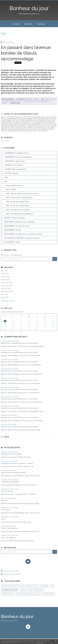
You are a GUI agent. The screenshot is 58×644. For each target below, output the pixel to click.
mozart (23, 590)
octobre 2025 (6, 288)
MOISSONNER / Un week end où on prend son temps (23, 234)
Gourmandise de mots (14, 185)
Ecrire (6, 177)
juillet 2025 (5, 297)
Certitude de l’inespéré (10, 482)
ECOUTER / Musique (11, 173)
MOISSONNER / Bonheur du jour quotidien (19, 222)
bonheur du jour (8, 594)
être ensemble (49, 594)
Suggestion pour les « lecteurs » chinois (17, 463)
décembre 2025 (7, 283)
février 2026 (5, 277)
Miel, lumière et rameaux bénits (13, 473)
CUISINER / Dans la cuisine (14, 165)
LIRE (6, 181)
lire (52, 586)
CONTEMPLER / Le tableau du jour (16, 153)
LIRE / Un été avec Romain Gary (17, 202)
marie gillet (44, 586)
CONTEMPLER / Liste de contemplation (18, 157)
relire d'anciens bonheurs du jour (29, 594)
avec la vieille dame (36, 590)
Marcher (4, 500)
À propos (41, 24)
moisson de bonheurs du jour (13, 586)
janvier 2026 (5, 280)
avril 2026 (4, 271)
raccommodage (36, 101)
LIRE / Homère (11, 189)
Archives (28, 24)
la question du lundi (10, 590)
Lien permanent (8, 99)
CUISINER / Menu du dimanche (15, 169)
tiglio (25, 101)
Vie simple (5, 510)
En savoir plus (39, 642)
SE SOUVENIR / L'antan (12, 242)
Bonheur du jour (29, 8)
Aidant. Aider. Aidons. (9, 528)
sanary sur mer (32, 586)
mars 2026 (5, 274)
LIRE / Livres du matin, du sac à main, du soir (22, 193)
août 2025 (5, 294)
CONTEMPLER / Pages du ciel (14, 161)
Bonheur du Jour (8, 343)
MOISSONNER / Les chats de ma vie (17, 226)
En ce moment (7, 491)
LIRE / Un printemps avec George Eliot (20, 214)
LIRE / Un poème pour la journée (18, 210)
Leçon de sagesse (8, 538)
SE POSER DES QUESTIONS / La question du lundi (22, 238)
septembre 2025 (7, 291)
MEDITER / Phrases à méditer (15, 218)
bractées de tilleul (16, 101)
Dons (3, 519)
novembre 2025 (7, 286)
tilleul (47, 99)
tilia (29, 101)
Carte (6, 437)
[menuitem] (16, 24)
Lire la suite (5, 141)
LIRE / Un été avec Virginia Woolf (17, 206)
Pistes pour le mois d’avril (28, 343)
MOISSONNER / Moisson (32, 99)
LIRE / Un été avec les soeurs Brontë (19, 198)
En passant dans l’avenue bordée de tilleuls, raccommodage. (26, 53)
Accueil (16, 24)
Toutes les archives (8, 301)
